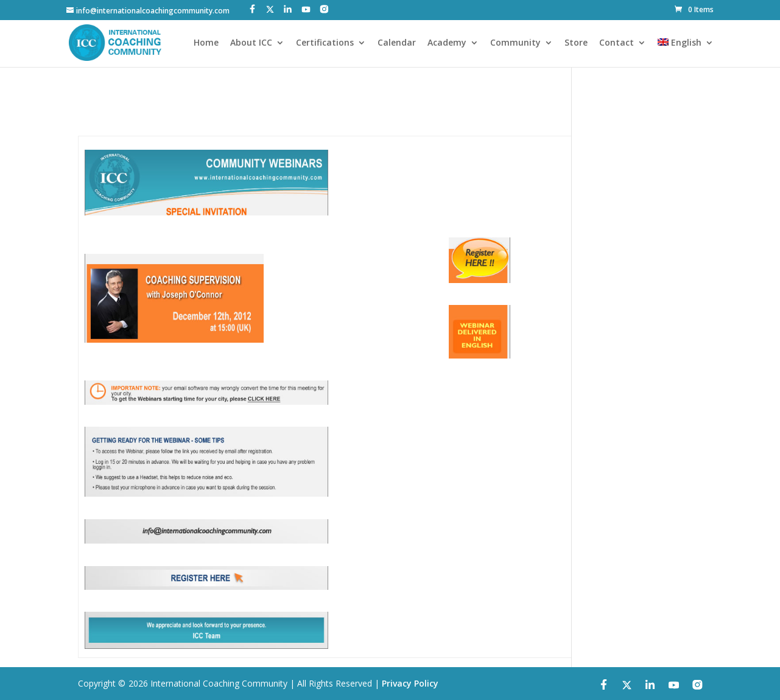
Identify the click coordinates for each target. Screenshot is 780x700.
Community (515, 43)
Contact (617, 43)
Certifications (325, 43)
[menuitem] (686, 53)
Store (576, 43)
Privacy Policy (410, 683)
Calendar (397, 43)
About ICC (251, 43)
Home (206, 43)
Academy (447, 43)
